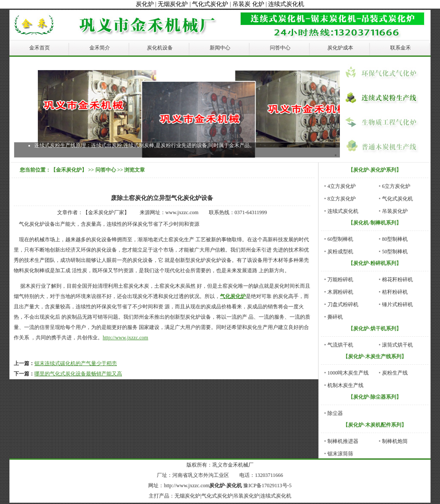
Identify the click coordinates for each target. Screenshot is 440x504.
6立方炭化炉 (396, 186)
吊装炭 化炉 (248, 4)
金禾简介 (100, 48)
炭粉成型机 (340, 252)
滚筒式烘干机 (397, 345)
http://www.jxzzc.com (125, 338)
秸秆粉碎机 (395, 292)
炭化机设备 (160, 48)
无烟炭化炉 (173, 4)
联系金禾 (400, 48)
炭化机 (234, 486)
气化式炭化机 (397, 199)
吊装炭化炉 (395, 211)
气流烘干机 (340, 345)
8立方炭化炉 (342, 199)
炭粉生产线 (395, 373)
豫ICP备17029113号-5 (267, 486)
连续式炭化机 (286, 4)
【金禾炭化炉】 (69, 170)
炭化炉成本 (340, 48)
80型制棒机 (395, 239)
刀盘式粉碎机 (343, 304)
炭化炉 (145, 4)
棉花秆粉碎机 (397, 280)
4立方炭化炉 (342, 186)
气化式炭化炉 (210, 4)
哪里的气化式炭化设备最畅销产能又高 (78, 374)
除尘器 (335, 413)
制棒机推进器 (343, 441)
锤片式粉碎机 (397, 304)
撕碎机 (335, 317)
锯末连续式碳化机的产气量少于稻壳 (76, 363)
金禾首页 (40, 48)
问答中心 (280, 48)
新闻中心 (220, 48)
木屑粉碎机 (340, 292)
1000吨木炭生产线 (348, 373)
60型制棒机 (340, 239)
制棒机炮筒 (395, 441)
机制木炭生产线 (345, 385)
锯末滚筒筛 (340, 454)
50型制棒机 (395, 252)
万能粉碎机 (340, 280)
